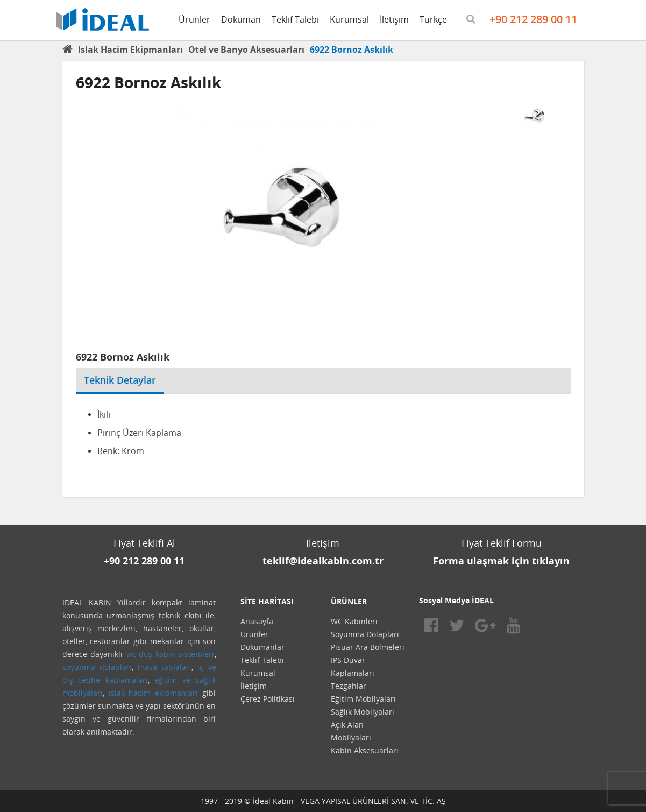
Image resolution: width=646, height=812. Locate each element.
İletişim (394, 19)
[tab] (172, 373)
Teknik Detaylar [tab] (120, 380)
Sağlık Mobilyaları (363, 712)
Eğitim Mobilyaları (363, 699)
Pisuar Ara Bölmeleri (368, 647)
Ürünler (194, 19)
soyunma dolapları (97, 667)
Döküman (241, 19)
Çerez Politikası (268, 699)
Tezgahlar (349, 686)
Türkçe (433, 19)
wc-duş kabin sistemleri (171, 654)
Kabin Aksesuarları (365, 750)
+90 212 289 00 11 (533, 19)
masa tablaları (165, 667)
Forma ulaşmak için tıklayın (501, 561)
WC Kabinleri (354, 621)
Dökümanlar (262, 647)
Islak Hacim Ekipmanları (130, 50)
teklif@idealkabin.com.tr (323, 561)
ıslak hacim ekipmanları (154, 693)
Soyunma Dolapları (365, 634)
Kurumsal (349, 19)
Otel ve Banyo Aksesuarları (246, 50)
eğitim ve (172, 680)
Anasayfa (257, 621)
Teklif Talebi (295, 19)
